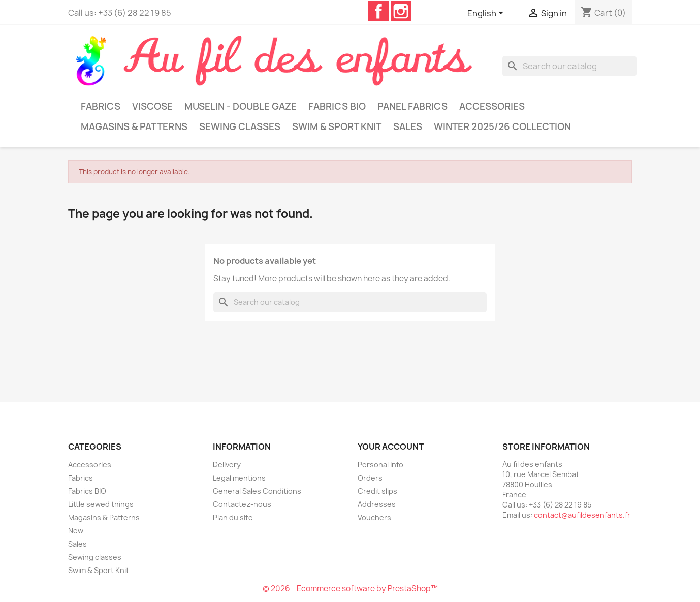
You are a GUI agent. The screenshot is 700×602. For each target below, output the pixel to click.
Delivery (227, 465)
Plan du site (233, 517)
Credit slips (377, 491)
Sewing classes (240, 127)
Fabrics (101, 106)
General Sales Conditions (257, 491)
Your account (391, 447)
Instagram (401, 11)
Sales (408, 127)
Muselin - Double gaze (241, 106)
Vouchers (374, 517)
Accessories (492, 106)
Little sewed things (101, 504)
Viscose (152, 106)
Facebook (378, 11)
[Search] (569, 66)
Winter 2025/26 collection (502, 127)
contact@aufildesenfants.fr (582, 515)
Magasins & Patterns (134, 127)
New (76, 531)
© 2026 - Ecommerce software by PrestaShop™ (350, 589)
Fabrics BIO (337, 106)
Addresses (377, 504)
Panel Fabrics (412, 106)
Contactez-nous (242, 504)
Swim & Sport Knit (337, 127)
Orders (370, 478)
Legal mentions (239, 478)
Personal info (380, 465)
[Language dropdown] (487, 14)
